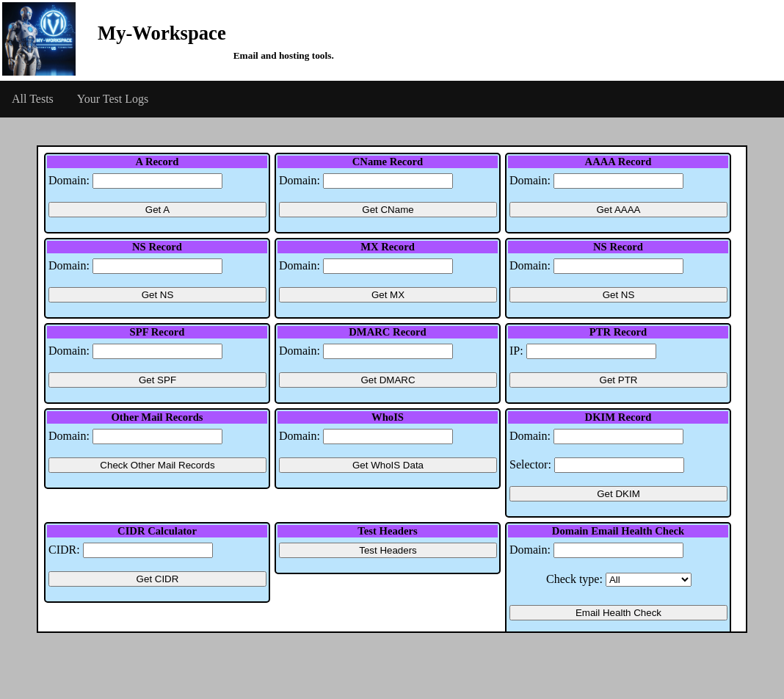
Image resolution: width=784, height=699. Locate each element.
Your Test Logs (113, 99)
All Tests (33, 99)
